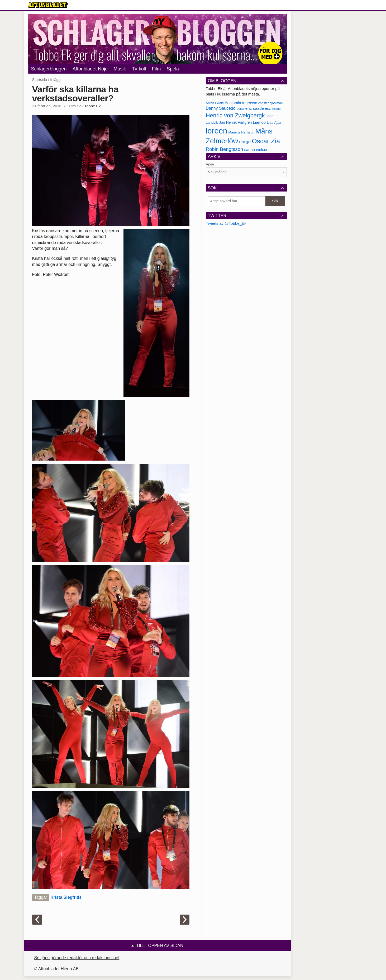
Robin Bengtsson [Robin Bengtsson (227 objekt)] (225, 149)
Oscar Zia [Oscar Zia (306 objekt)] (266, 141)
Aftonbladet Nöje (90, 69)
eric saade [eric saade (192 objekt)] (255, 108)
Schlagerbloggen (49, 69)
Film (156, 69)
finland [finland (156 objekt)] (276, 109)
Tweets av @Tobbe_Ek (226, 223)
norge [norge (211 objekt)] (245, 142)
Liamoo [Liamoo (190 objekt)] (259, 122)
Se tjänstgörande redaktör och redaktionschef (77, 958)
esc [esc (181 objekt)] (268, 108)
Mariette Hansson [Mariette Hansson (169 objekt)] (241, 132)
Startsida (40, 80)
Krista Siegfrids (66, 897)
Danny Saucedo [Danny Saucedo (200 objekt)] (221, 108)
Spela (173, 69)
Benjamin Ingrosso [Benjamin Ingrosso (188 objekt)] (241, 103)
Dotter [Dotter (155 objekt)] (240, 109)
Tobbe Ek (92, 106)
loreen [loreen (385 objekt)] (217, 131)
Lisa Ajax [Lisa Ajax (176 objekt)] (274, 123)
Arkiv (210, 164)
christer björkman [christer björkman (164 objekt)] (270, 103)
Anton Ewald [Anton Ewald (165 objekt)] (215, 103)
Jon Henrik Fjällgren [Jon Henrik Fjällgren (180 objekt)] (235, 122)
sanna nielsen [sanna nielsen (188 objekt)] (256, 150)
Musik (120, 69)
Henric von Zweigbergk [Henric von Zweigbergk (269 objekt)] (235, 115)
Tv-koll (139, 69)
